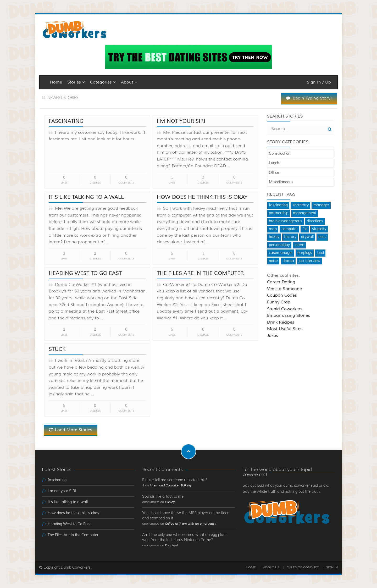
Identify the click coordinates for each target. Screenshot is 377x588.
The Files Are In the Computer (200, 273)
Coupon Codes (282, 295)
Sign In (332, 567)
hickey (274, 237)
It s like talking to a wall (86, 197)
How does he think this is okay (202, 197)
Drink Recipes (281, 322)
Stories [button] (76, 82)
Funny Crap (279, 302)
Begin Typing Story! (309, 98)
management (305, 213)
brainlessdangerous (285, 221)
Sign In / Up (319, 82)
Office (274, 173)
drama (288, 261)
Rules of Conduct (303, 567)
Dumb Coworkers (76, 568)
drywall (307, 237)
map (273, 229)
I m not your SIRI (181, 121)
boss (322, 237)
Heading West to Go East (85, 273)
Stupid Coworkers (285, 309)
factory (290, 237)
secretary (301, 205)
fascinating (66, 121)
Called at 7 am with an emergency (190, 524)
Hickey (170, 502)
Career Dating (281, 282)
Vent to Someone (284, 289)
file (305, 229)
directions (315, 221)
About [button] (129, 82)
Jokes (273, 336)
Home (56, 82)
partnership (279, 213)
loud (320, 253)
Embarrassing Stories (289, 315)
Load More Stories (71, 430)
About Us (271, 567)
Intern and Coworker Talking (170, 486)
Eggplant (171, 545)
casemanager (281, 253)
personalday (279, 245)
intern (299, 245)
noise (273, 261)
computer (290, 229)
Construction (280, 154)
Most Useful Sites (285, 329)
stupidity (319, 229)
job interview (310, 261)
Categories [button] (103, 82)
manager (321, 205)
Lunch (274, 163)
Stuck (57, 349)
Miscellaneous (281, 182)
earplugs (305, 253)
